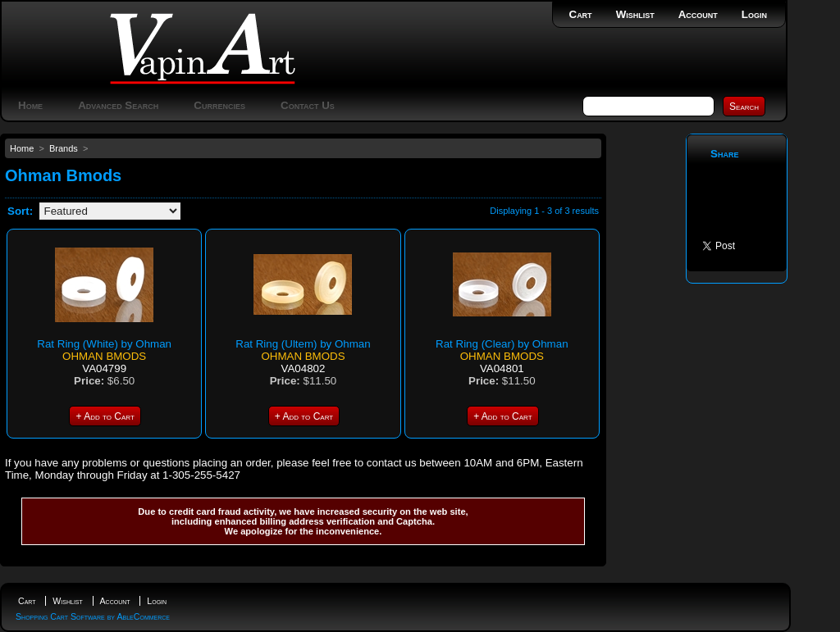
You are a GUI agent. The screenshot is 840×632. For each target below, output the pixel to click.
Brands (64, 148)
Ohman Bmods (104, 356)
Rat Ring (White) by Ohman (104, 344)
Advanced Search (118, 105)
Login (754, 14)
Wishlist (635, 14)
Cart (581, 14)
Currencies (219, 105)
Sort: (20, 211)
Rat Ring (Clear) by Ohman (502, 344)
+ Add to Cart (105, 416)
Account (698, 14)
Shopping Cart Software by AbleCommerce (93, 616)
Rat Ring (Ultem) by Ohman (303, 344)
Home (30, 105)
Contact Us (308, 105)
